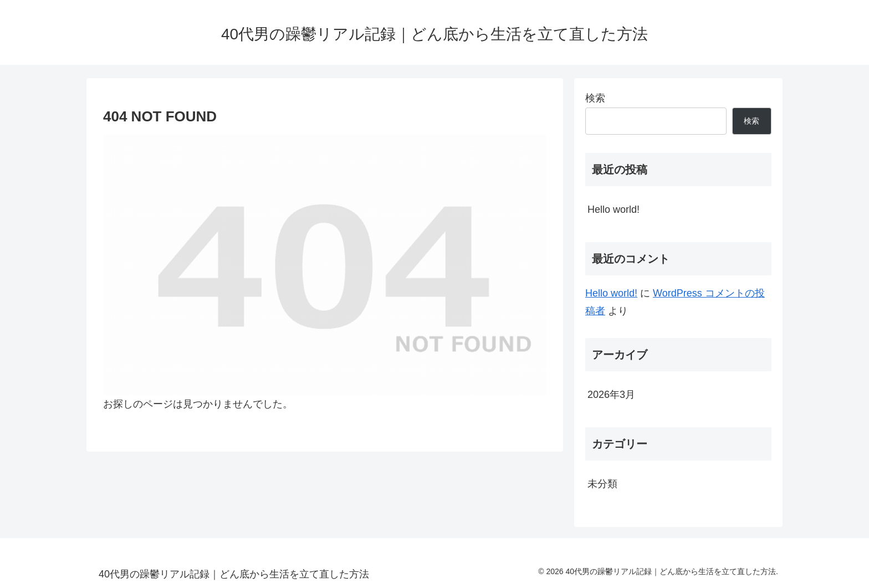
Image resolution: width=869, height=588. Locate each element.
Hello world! (614, 209)
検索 (595, 98)
